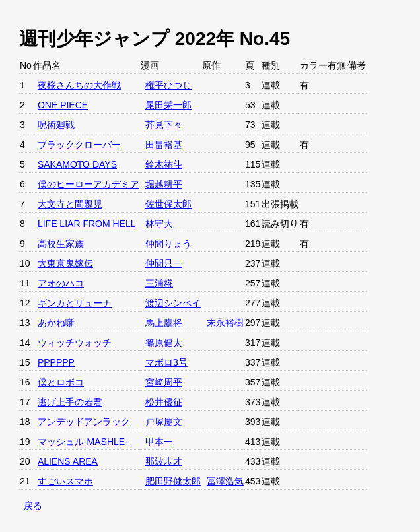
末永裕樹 (225, 323)
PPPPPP (56, 362)
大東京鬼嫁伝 (65, 263)
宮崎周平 (164, 382)
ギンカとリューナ (75, 303)
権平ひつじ (168, 85)
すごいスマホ (65, 481)
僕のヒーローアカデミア (88, 184)
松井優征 (164, 402)
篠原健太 (164, 343)
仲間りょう (168, 244)
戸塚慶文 (164, 422)
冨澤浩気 (225, 481)
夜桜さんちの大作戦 (79, 85)
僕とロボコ (61, 382)
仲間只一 (164, 263)
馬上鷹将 (164, 323)
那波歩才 (164, 461)
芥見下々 (164, 125)
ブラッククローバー (79, 145)
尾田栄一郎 (168, 105)
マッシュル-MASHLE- (83, 442)
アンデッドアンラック (84, 422)
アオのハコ (61, 283)
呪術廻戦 (56, 125)
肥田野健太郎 (173, 481)
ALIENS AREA (68, 461)
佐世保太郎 (168, 204)
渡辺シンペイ (173, 303)
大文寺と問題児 (70, 204)
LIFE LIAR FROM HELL (87, 224)
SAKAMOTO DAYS (77, 164)
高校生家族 (61, 244)
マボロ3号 (166, 362)
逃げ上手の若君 (70, 402)
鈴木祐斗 (164, 164)
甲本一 (159, 442)
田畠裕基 (164, 145)
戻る (33, 506)
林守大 (159, 224)
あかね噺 (56, 323)
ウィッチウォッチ (75, 343)
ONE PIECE (63, 105)
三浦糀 (159, 283)
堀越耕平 (164, 184)
